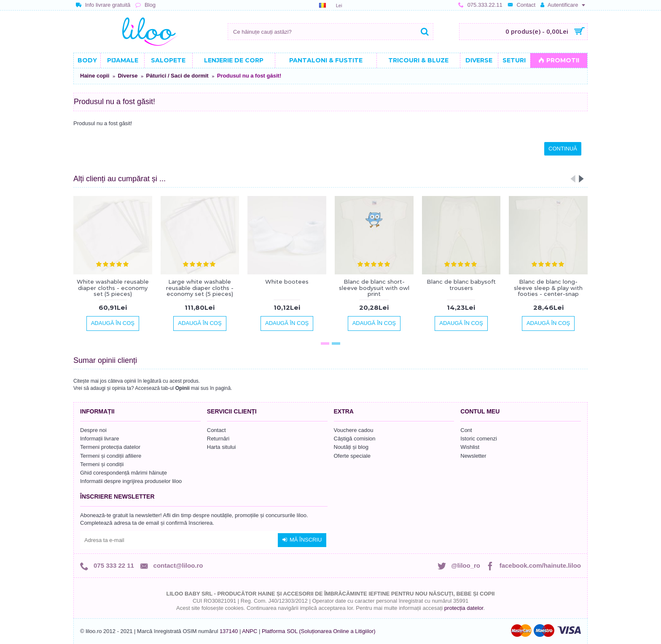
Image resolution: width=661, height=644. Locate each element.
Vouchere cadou (354, 430)
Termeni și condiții (102, 464)
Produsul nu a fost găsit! (249, 76)
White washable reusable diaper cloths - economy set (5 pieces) (113, 288)
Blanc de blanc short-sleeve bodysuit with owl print (374, 288)
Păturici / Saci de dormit (177, 76)
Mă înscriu (302, 540)
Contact (216, 430)
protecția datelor (464, 608)
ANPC (250, 631)
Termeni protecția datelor (110, 447)
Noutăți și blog (351, 447)
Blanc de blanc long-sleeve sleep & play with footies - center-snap (548, 288)
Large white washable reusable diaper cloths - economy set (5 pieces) (200, 288)
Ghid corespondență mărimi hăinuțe (124, 473)
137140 (229, 631)
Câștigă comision (355, 439)
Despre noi (93, 430)
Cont (466, 430)
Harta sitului (222, 447)
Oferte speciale (352, 456)
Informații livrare (99, 439)
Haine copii (95, 76)
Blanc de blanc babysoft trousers (461, 284)
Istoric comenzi (479, 439)
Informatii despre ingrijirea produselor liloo (131, 481)
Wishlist (470, 447)
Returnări (218, 439)
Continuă (563, 149)
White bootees (287, 282)
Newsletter (473, 456)
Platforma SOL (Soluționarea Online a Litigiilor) (319, 631)
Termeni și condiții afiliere (111, 456)
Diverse (128, 76)
